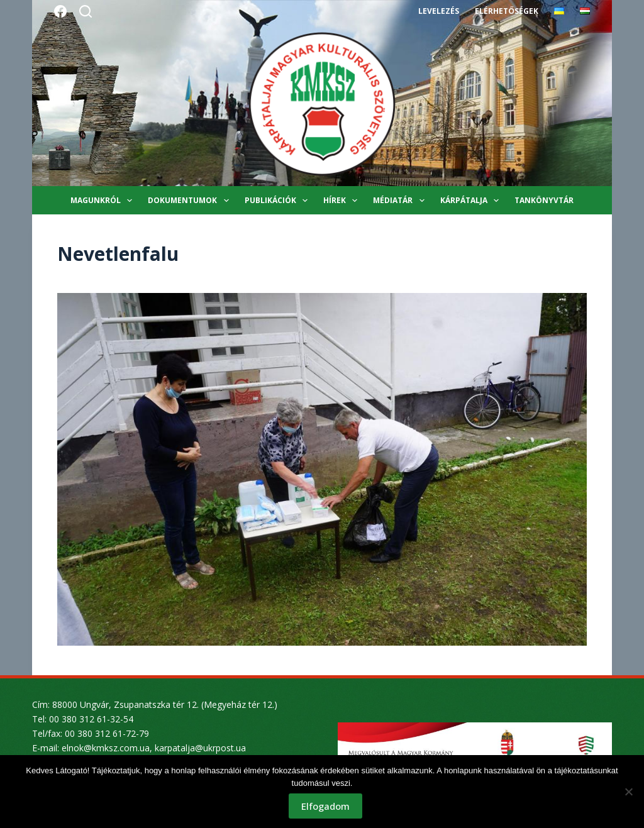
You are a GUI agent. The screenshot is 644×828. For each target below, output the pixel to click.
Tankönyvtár (544, 200)
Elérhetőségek (506, 11)
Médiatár (401, 201)
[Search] (86, 11)
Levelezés (439, 11)
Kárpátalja (472, 201)
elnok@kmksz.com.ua (106, 748)
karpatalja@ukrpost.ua (200, 748)
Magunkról (104, 201)
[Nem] (628, 792)
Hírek (343, 201)
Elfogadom (325, 806)
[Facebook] (60, 11)
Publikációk (279, 201)
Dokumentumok (191, 201)
